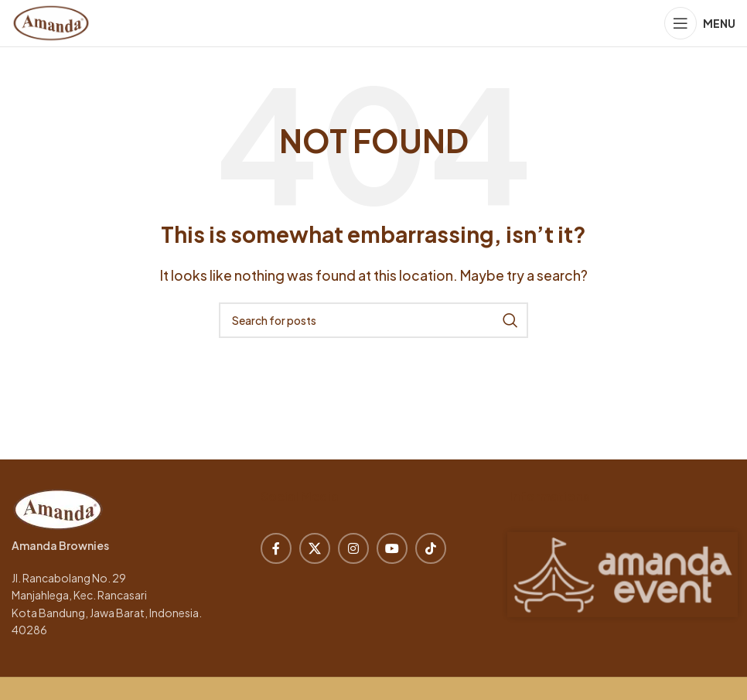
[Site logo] (51, 21)
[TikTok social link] (431, 548)
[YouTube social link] (392, 548)
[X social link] (315, 548)
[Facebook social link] (276, 548)
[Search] (373, 320)
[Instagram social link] (353, 548)
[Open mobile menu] (700, 23)
